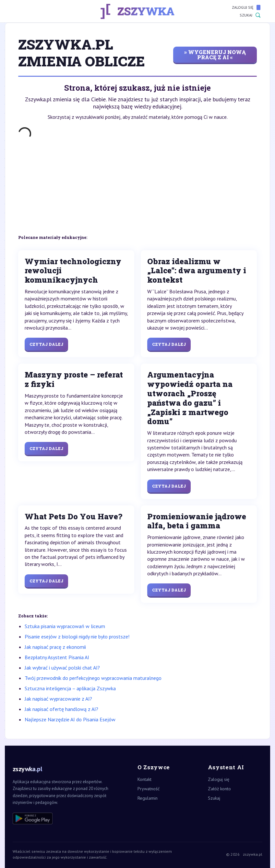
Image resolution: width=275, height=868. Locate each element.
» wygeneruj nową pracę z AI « (215, 55)
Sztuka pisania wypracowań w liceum (65, 626)
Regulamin (148, 798)
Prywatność (149, 789)
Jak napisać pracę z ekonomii (55, 647)
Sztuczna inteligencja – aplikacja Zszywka (70, 688)
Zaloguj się (246, 7)
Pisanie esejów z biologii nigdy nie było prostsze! (77, 637)
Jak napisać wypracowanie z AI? (58, 699)
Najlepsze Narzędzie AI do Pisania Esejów (70, 719)
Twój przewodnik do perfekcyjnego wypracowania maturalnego (93, 678)
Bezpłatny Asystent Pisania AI (57, 657)
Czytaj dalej (46, 344)
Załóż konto (219, 789)
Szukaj (250, 15)
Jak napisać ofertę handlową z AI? (61, 709)
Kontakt (144, 779)
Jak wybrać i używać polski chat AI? (62, 668)
